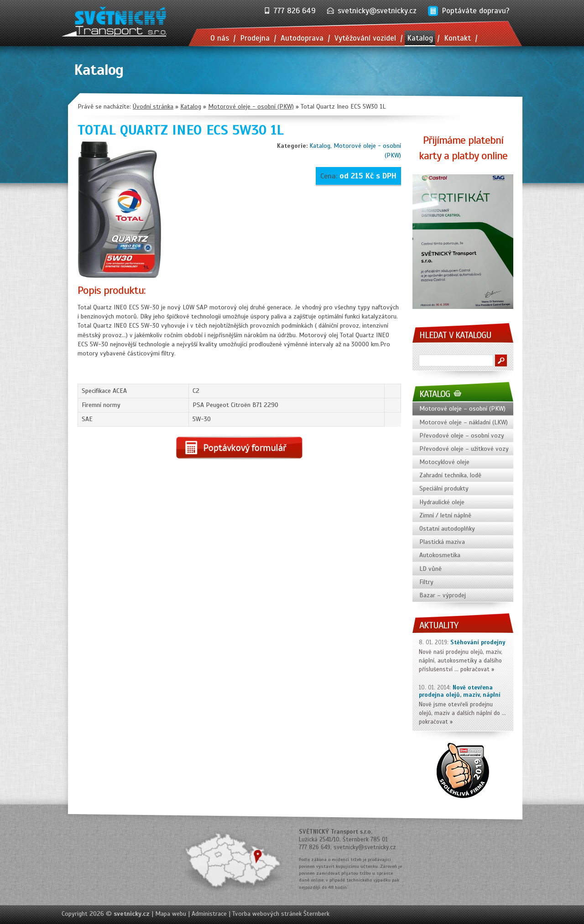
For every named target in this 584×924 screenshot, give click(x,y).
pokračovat (475, 669)
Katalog (320, 146)
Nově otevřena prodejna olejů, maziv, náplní (460, 692)
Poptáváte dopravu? (476, 11)
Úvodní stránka (153, 107)
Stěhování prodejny (478, 642)
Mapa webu (171, 914)
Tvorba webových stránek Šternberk (281, 914)
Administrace (209, 914)
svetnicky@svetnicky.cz (377, 11)
